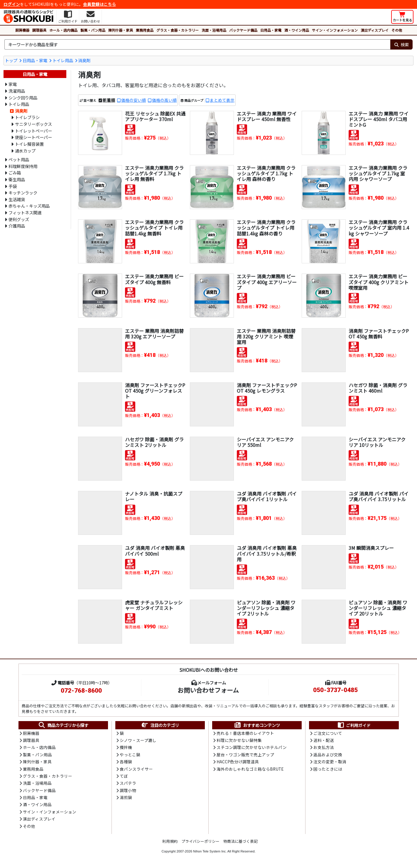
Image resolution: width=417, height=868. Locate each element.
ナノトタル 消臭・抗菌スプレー (154, 496)
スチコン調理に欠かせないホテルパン (252, 747)
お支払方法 (324, 747)
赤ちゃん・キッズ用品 (29, 206)
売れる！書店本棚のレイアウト (245, 733)
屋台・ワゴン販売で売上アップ (245, 755)
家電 (13, 84)
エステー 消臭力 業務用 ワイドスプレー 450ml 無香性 (267, 116)
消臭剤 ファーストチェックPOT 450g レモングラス (267, 388)
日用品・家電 (271, 30)
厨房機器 (22, 30)
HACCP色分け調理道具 (238, 762)
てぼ (124, 776)
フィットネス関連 (25, 212)
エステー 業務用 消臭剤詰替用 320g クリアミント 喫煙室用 (266, 336)
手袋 (13, 186)
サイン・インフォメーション (335, 30)
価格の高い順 (164, 100)
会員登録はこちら (99, 4)
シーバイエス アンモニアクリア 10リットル (377, 442)
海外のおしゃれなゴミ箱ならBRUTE (250, 769)
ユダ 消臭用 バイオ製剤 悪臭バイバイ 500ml (155, 551)
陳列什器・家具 (121, 30)
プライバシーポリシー (200, 841)
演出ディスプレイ (375, 30)
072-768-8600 (81, 691)
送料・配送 (324, 740)
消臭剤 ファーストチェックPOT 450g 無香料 (379, 334)
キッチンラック (23, 193)
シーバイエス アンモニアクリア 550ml (265, 442)
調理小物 (128, 790)
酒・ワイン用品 (297, 30)
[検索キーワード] (197, 45)
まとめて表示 (222, 100)
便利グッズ (19, 219)
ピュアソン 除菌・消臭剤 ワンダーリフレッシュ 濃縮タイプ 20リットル (378, 608)
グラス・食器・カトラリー (178, 30)
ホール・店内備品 (63, 30)
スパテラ (128, 783)
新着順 (109, 100)
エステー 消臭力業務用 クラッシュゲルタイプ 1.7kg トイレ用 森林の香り (266, 173)
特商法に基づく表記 (240, 841)
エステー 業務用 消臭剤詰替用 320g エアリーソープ (154, 334)
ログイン (12, 4)
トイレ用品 (63, 60)
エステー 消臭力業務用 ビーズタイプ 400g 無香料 (154, 279)
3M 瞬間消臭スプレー (371, 548)
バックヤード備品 (243, 30)
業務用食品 (145, 30)
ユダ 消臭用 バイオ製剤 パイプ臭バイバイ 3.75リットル (379, 496)
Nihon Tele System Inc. (210, 851)
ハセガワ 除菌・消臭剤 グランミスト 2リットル (154, 442)
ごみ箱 (15, 173)
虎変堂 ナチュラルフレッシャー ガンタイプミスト (154, 605)
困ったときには (328, 769)
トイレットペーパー (33, 131)
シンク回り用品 (23, 98)
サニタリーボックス (33, 124)
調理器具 (39, 30)
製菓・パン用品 (93, 30)
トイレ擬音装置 (29, 144)
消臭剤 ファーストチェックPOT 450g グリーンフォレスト (155, 391)
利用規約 (170, 841)
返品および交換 (328, 755)
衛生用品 (17, 179)
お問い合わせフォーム (208, 690)
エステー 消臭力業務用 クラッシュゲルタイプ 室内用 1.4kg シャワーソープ (379, 228)
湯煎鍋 (126, 797)
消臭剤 (84, 60)
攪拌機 (126, 747)
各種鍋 (126, 762)
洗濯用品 (17, 91)
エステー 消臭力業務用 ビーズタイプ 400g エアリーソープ (267, 282)
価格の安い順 (134, 100)
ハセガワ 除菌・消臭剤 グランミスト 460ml (378, 388)
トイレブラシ (27, 117)
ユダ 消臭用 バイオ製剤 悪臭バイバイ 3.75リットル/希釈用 (267, 553)
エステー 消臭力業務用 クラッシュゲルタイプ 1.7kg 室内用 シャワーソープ (378, 173)
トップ (11, 60)
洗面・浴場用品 (214, 30)
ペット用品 (19, 159)
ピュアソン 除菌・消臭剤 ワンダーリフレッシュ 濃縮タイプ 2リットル (266, 608)
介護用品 (17, 226)
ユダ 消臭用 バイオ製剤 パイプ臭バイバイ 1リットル (267, 496)
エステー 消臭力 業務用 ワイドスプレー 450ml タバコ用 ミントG (379, 119)
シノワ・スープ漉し (138, 740)
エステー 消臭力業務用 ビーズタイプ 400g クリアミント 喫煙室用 (379, 282)
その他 (397, 30)
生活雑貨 (17, 199)
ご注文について (328, 733)
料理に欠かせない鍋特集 (239, 740)
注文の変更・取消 (330, 762)
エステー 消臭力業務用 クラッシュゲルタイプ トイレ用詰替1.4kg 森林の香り (266, 228)
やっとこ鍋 (130, 755)
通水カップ (25, 151)
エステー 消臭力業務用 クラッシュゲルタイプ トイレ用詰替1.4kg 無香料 (154, 228)
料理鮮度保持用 (23, 166)
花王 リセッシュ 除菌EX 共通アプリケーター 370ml (155, 116)
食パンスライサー (136, 769)
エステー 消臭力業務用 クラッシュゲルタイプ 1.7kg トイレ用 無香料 (154, 173)
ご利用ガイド (354, 725)
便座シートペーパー (33, 137)
